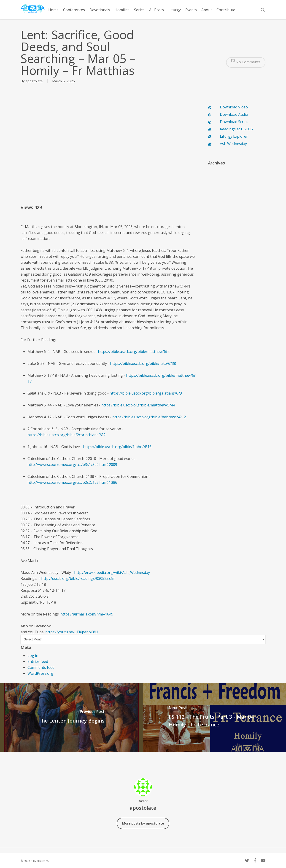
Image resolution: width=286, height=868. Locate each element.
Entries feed (38, 661)
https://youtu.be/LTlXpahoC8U (72, 632)
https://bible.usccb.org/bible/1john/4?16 (117, 447)
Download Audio (234, 114)
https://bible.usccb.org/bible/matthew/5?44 (138, 405)
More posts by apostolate (143, 823)
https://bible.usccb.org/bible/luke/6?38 (143, 363)
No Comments (246, 62)
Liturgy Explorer (234, 136)
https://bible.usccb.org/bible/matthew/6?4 (134, 352)
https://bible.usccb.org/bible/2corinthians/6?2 (66, 435)
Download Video (234, 107)
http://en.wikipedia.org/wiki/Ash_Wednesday (112, 572)
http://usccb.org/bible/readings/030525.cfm (78, 578)
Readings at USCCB (236, 129)
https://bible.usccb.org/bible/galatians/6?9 (146, 393)
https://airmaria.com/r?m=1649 (87, 614)
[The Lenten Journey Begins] (71, 718)
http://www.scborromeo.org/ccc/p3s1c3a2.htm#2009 (72, 465)
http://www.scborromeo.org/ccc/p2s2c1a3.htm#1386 (72, 482)
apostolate (34, 81)
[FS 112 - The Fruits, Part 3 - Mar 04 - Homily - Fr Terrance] (214, 718)
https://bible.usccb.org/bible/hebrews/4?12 (149, 417)
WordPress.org (40, 673)
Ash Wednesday (233, 144)
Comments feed (41, 667)
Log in (33, 656)
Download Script (234, 122)
